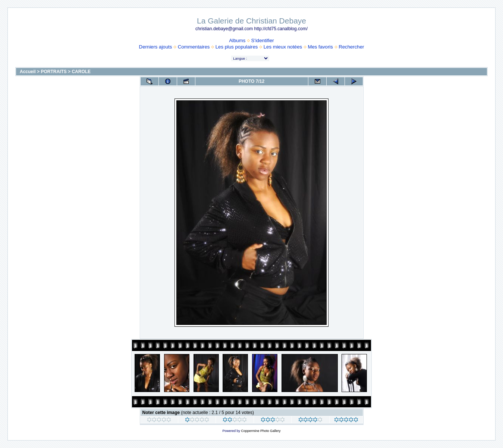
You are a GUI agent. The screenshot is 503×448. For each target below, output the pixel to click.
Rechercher (351, 47)
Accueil (28, 72)
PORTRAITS (54, 72)
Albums (237, 40)
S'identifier (263, 40)
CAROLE (81, 72)
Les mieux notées (283, 47)
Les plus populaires (237, 47)
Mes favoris (320, 47)
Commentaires (194, 47)
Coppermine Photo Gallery (261, 431)
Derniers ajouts (156, 47)
